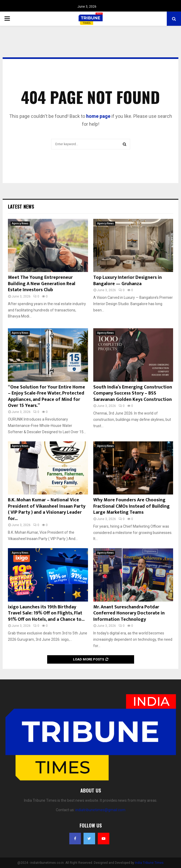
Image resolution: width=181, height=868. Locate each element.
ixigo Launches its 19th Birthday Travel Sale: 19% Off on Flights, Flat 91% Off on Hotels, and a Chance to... (46, 613)
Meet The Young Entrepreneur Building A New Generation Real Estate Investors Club (42, 284)
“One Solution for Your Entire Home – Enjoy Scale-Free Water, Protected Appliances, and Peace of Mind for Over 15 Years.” (47, 396)
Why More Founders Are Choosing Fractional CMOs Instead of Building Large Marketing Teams (131, 506)
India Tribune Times (149, 863)
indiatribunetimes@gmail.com (100, 810)
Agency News (20, 223)
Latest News (21, 206)
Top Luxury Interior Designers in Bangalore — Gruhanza (128, 281)
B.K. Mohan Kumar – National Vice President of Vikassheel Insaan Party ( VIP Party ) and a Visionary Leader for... (47, 509)
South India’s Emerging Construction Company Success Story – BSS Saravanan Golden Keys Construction (133, 393)
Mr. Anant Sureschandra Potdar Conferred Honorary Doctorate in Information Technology (129, 613)
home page (98, 116)
